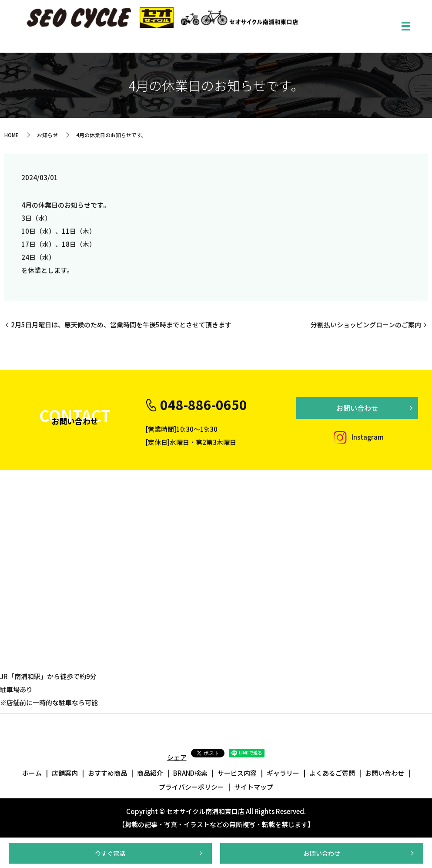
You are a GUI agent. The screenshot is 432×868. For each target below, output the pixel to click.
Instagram (357, 437)
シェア (177, 757)
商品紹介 (150, 773)
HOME (12, 135)
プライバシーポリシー (191, 787)
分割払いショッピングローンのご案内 (366, 325)
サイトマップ (254, 787)
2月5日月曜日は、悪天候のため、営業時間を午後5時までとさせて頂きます (121, 325)
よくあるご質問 (332, 773)
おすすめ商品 (107, 773)
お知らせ (47, 135)
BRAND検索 (190, 773)
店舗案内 (65, 773)
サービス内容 (237, 773)
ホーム (32, 773)
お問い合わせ (322, 853)
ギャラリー (283, 773)
